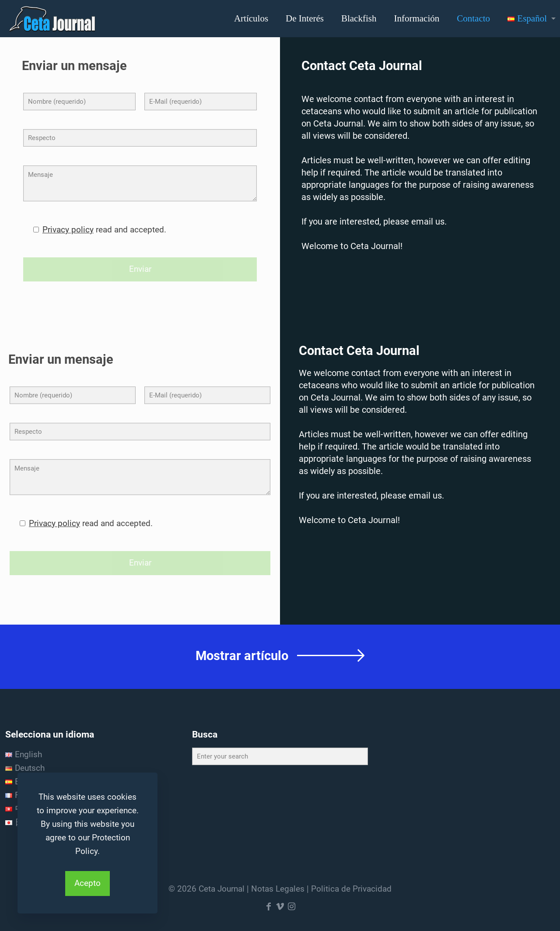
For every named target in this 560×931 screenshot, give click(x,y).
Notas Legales (278, 889)
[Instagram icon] (291, 906)
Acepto (87, 883)
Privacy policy (68, 230)
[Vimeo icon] (280, 906)
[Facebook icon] (269, 906)
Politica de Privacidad (351, 889)
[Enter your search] (280, 756)
